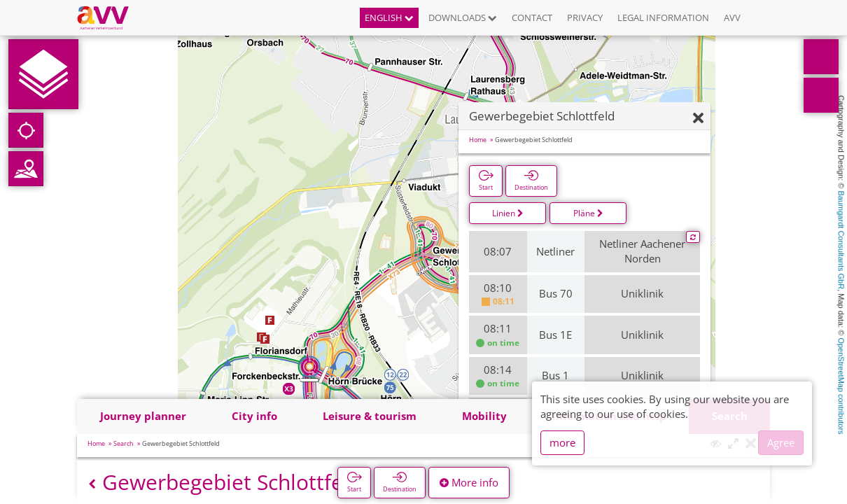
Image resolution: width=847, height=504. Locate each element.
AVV (732, 17)
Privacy (585, 17)
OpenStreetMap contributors (841, 386)
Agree (781, 442)
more (562, 442)
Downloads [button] (463, 17)
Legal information (663, 17)
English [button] (389, 17)
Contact (532, 17)
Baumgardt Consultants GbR (841, 240)
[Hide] (698, 119)
